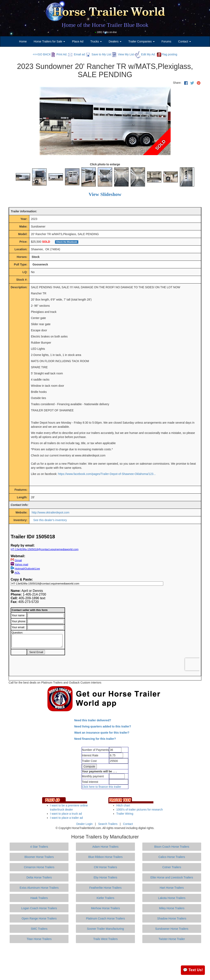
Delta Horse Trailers (39, 877)
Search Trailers (108, 824)
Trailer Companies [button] (142, 41)
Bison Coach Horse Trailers (172, 847)
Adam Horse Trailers (105, 847)
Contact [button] (185, 41)
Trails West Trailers (106, 939)
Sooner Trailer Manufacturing (106, 929)
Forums (166, 41)
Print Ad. (59, 54)
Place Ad (78, 41)
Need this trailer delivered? (93, 720)
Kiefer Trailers (105, 898)
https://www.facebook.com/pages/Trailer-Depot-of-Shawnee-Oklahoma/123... (107, 474)
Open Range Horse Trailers (39, 918)
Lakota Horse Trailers (172, 898)
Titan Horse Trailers (39, 939)
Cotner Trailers (172, 867)
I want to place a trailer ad (66, 818)
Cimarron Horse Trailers (39, 867)
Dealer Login (84, 824)
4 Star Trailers (39, 847)
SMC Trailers (39, 929)
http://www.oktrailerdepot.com (51, 512)
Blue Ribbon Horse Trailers (105, 857)
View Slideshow (105, 194)
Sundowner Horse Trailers (172, 929)
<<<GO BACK (42, 54)
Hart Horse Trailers (172, 888)
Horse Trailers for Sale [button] (49, 41)
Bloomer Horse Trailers (39, 857)
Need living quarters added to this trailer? (103, 726)
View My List (123, 54)
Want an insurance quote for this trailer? (102, 733)
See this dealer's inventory (50, 520)
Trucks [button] (96, 41)
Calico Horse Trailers (172, 857)
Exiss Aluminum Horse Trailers (39, 888)
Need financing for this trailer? (95, 739)
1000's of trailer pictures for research (140, 810)
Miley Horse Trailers (172, 908)
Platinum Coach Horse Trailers (105, 918)
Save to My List (98, 54)
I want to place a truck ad (66, 814)
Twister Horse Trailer (172, 939)
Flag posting (167, 54)
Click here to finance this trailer (101, 787)
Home (23, 41)
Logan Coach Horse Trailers (39, 908)
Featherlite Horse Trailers (105, 888)
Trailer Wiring (125, 814)
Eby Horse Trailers (105, 877)
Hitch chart (123, 805)
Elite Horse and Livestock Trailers (172, 877)
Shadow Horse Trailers (172, 918)
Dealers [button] (115, 41)
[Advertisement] (105, 962)
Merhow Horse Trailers (106, 908)
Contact (128, 824)
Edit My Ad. (145, 54)
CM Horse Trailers (106, 867)
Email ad (76, 54)
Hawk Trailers (39, 898)
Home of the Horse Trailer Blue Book (105, 25)
